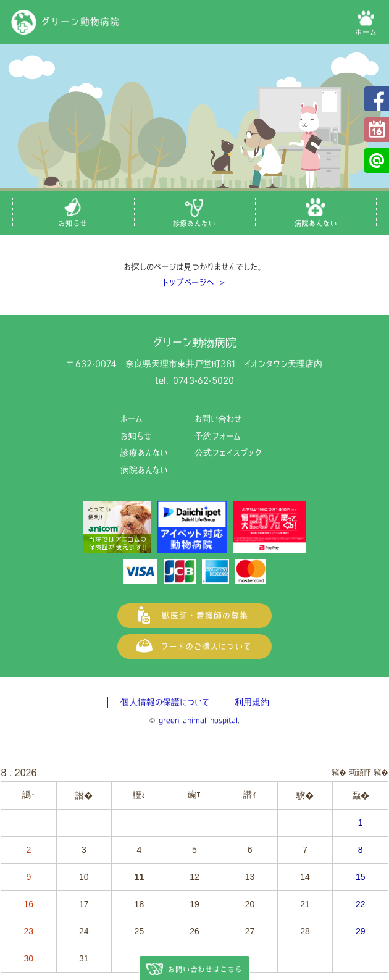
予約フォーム (377, 130)
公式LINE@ (377, 161)
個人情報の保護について (165, 702)
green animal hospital (198, 720)
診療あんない (144, 453)
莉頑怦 (360, 773)
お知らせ (136, 436)
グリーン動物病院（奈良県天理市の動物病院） (65, 22)
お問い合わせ (218, 419)
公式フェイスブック (377, 99)
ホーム (132, 419)
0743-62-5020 (203, 380)
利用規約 (252, 702)
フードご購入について (194, 647)
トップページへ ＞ (194, 282)
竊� (381, 773)
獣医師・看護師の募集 (194, 616)
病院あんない (144, 470)
